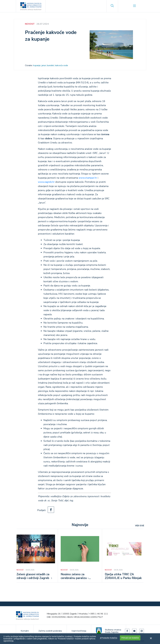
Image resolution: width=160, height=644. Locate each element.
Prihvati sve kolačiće (130, 638)
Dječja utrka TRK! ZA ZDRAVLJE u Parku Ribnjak (124, 576)
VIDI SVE (140, 526)
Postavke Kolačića (109, 638)
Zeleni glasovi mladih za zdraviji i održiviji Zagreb (34, 576)
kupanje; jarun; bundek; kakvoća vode (51, 65)
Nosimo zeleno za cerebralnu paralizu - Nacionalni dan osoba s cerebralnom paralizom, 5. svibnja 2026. (79, 576)
